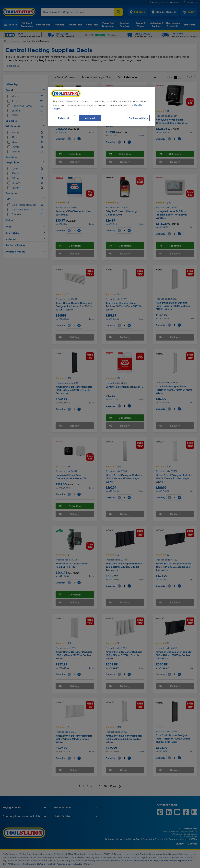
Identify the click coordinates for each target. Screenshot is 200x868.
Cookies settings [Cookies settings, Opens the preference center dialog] (138, 118)
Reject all (64, 118)
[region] (101, 107)
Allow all (90, 118)
